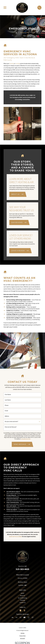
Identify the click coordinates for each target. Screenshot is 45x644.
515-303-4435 (22, 569)
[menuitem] (22, 633)
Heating (22, 600)
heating (12, 63)
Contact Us (22, 602)
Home (22, 593)
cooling (18, 63)
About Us (22, 596)
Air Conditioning (22, 598)
